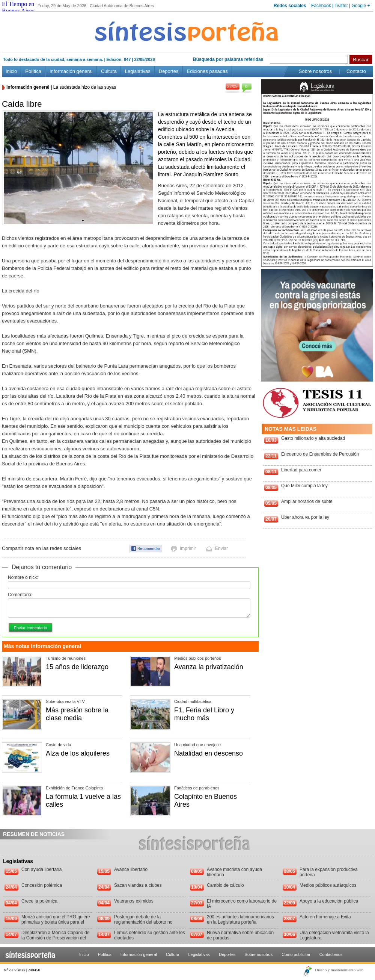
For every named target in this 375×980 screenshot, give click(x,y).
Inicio (11, 71)
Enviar (221, 548)
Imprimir (188, 548)
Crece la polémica (39, 901)
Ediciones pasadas (207, 71)
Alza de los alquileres (78, 753)
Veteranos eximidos (134, 901)
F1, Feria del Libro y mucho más (204, 714)
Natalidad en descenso (209, 753)
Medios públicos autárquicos (328, 885)
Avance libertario (131, 869)
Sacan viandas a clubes (138, 885)
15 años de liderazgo (77, 667)
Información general (71, 71)
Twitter (341, 6)
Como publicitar (296, 954)
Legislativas (138, 71)
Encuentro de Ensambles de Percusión (320, 454)
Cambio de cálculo (225, 885)
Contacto (356, 71)
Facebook (321, 6)
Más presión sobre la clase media (77, 714)
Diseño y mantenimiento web (339, 970)
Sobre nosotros (315, 71)
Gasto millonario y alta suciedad (313, 438)
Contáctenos (331, 954)
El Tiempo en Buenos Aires (18, 7)
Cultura (109, 71)
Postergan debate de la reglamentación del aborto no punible (143, 922)
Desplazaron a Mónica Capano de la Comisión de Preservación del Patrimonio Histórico (55, 938)
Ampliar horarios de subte (307, 501)
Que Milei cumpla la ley (304, 486)
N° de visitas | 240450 (22, 970)
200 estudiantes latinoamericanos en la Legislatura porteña (240, 919)
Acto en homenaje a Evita (325, 917)
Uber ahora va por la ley (305, 517)
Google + (361, 6)
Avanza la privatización (209, 667)
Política (33, 71)
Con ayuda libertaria (41, 869)
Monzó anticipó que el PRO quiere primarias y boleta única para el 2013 (56, 922)
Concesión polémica (42, 885)
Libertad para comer (301, 470)
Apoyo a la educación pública (329, 901)
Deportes (169, 71)
